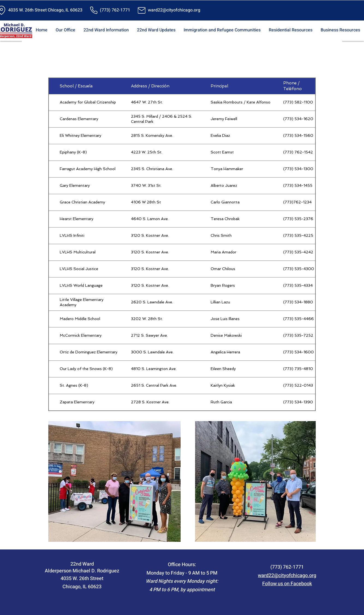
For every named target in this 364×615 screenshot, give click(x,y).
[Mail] (142, 10)
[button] (65, 30)
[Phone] (94, 10)
